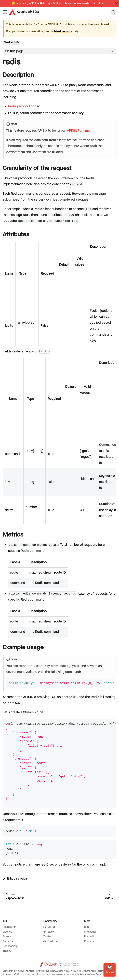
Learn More (97, 3)
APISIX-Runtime (78, 131)
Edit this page (15, 879)
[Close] (116, 3)
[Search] (113, 12)
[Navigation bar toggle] (5, 12)
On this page (14, 51)
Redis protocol (19, 106)
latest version (62, 32)
